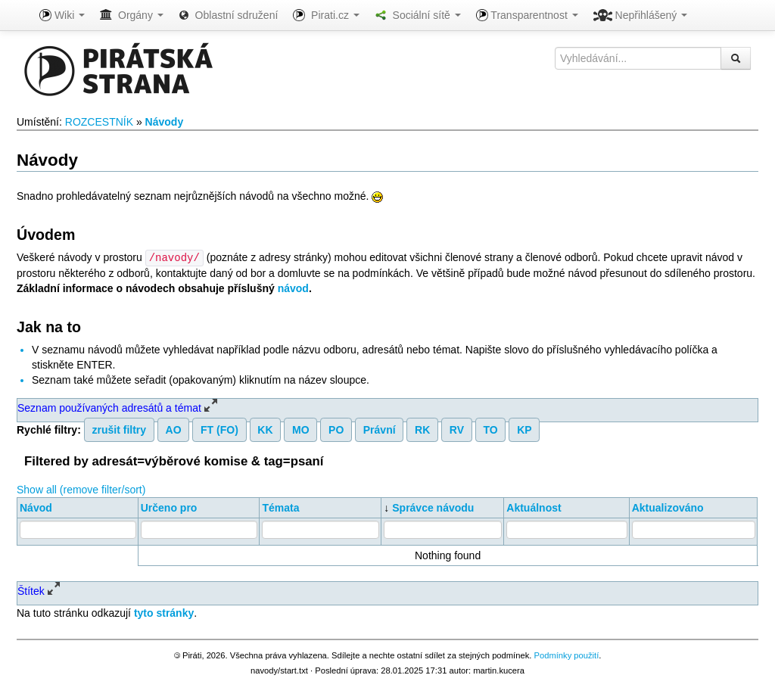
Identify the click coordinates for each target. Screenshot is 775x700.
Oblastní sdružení (229, 15)
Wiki (62, 15)
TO (490, 429)
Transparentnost (527, 15)
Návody (165, 122)
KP (524, 429)
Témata (280, 507)
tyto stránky (164, 612)
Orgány (132, 15)
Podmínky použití (566, 655)
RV (457, 429)
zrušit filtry (120, 429)
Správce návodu (433, 507)
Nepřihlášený (641, 15)
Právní (380, 429)
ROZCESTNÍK (99, 122)
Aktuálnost (534, 507)
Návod (36, 507)
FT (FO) (219, 429)
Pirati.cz (326, 15)
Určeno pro (169, 507)
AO (174, 429)
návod (293, 288)
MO (301, 429)
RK (422, 429)
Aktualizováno (668, 507)
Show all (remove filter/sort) (81, 489)
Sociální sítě (418, 15)
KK (265, 429)
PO (336, 429)
